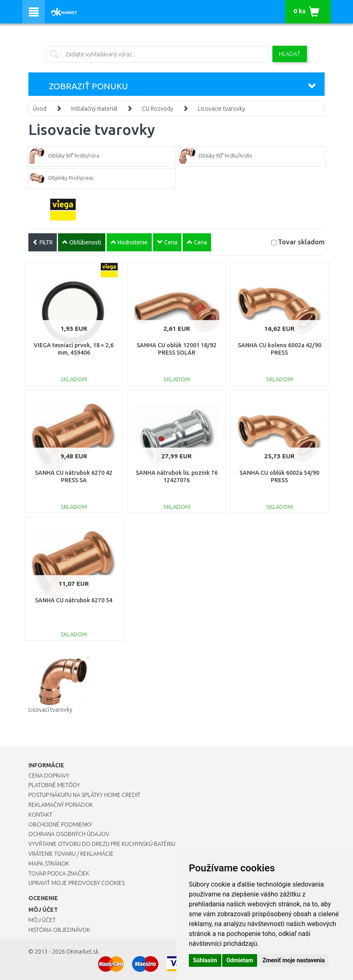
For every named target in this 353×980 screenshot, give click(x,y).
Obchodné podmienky (60, 824)
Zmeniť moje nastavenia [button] (294, 960)
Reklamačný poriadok (61, 805)
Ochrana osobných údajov (69, 834)
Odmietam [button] (240, 960)
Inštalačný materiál (94, 109)
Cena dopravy (49, 776)
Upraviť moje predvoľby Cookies (77, 883)
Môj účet (42, 920)
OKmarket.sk (82, 952)
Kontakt (40, 815)
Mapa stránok (49, 864)
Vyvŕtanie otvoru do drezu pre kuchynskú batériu (102, 844)
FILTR (43, 242)
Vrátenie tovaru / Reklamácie (71, 854)
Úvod (40, 109)
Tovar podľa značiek (59, 873)
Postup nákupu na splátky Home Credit (84, 795)
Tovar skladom (301, 242)
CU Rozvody (158, 109)
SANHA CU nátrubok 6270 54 (74, 600)
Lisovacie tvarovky (222, 109)
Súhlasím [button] (205, 960)
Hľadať (290, 54)
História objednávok (59, 930)
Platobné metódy (54, 785)
